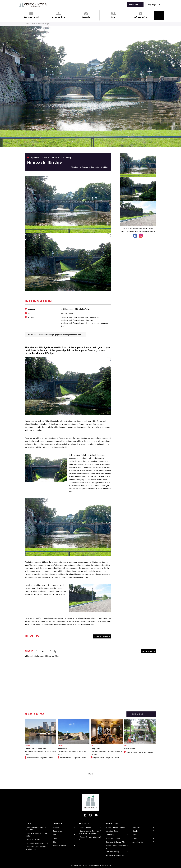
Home (27, 24)
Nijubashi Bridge (45, 162)
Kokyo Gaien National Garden (62, 618)
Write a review (101, 636)
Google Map (148, 651)
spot (34, 24)
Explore (75, 167)
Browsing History (135, 5)
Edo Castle (95, 167)
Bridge (105, 167)
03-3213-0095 (67, 313)
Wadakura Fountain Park (83, 621)
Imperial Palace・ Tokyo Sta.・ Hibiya (51, 158)
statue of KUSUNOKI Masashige (54, 621)
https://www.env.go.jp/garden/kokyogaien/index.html (60, 335)
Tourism (85, 167)
